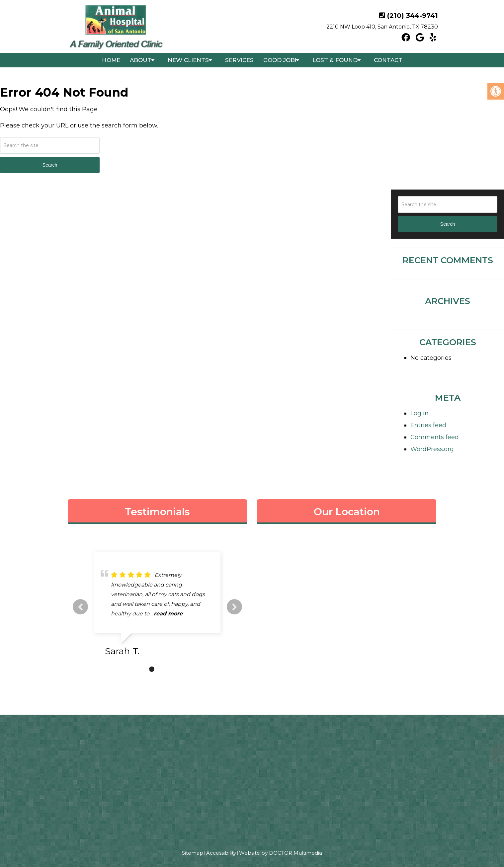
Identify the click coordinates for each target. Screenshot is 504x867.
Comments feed (435, 437)
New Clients (188, 60)
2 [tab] (152, 669)
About (141, 60)
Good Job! (280, 60)
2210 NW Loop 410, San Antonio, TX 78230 (382, 27)
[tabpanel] (157, 607)
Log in (420, 413)
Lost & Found (335, 60)
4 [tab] (172, 669)
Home (111, 60)
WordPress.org (432, 449)
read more (182, 614)
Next (234, 607)
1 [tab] (142, 669)
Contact (388, 60)
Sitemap (193, 853)
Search (50, 165)
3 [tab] (162, 669)
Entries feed (428, 425)
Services (239, 60)
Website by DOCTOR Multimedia (281, 853)
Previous (80, 607)
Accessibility (221, 853)
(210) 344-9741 (413, 16)
